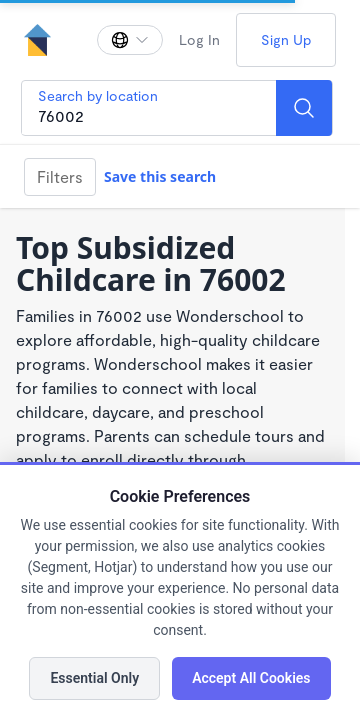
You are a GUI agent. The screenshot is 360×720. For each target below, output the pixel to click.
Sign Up (286, 39)
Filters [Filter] (60, 176)
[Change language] (130, 40)
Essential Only (94, 678)
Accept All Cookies (251, 678)
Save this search (160, 176)
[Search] (304, 108)
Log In (199, 39)
